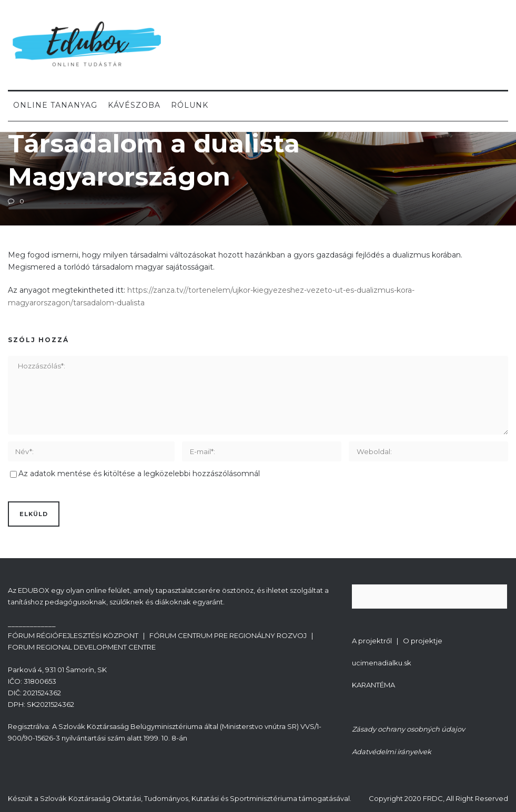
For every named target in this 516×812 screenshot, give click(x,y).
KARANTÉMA (373, 685)
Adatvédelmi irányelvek (392, 752)
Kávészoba (134, 105)
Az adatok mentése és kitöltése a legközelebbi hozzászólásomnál (139, 474)
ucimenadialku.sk (382, 663)
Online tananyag (55, 105)
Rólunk (190, 105)
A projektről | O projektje (397, 641)
